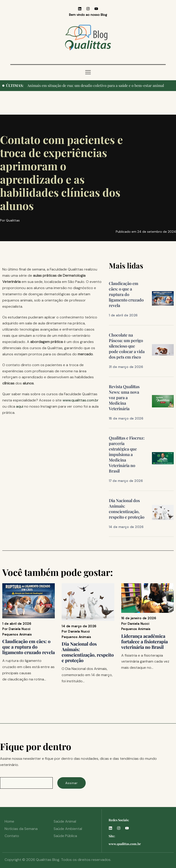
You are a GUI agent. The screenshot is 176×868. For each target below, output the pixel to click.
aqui (20, 406)
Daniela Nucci (20, 629)
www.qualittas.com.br (81, 400)
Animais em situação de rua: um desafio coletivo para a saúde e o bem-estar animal (96, 85)
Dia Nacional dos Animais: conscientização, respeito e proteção (127, 509)
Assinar (71, 783)
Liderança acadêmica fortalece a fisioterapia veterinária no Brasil (144, 641)
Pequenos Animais (17, 634)
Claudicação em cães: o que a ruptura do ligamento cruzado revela (126, 294)
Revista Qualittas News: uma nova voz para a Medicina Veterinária (124, 398)
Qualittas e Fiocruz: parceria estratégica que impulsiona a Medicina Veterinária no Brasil (127, 454)
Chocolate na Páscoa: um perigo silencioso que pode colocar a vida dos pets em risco (127, 346)
